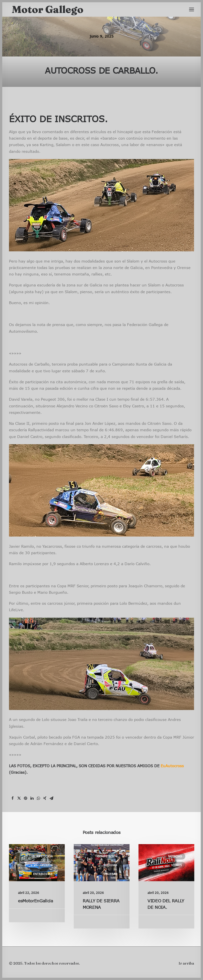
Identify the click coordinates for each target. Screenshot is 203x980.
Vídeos (177, 865)
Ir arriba (186, 963)
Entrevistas (43, 874)
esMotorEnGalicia (35, 901)
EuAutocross (172, 766)
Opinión (46, 865)
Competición (43, 856)
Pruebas (111, 874)
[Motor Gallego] (48, 9)
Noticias (110, 865)
